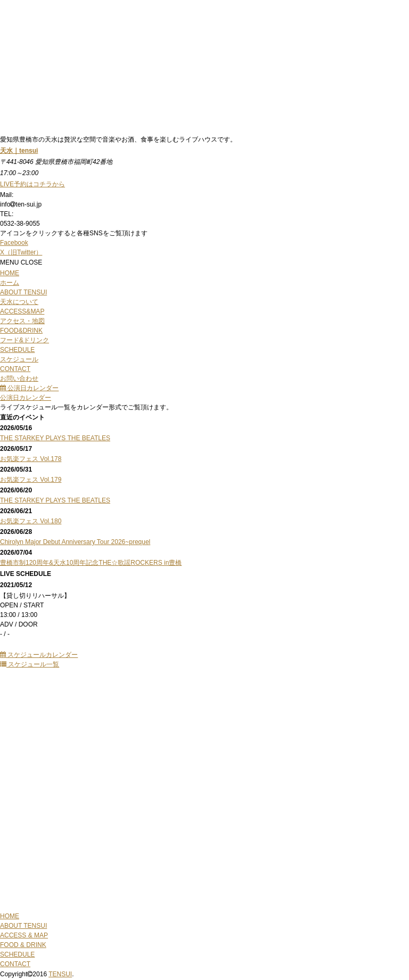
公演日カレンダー (29, 388)
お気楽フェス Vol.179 (31, 480)
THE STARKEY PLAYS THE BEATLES (55, 438)
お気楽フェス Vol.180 (31, 521)
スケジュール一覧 (30, 664)
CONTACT (15, 964)
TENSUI (60, 974)
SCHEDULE (17, 954)
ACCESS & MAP (24, 935)
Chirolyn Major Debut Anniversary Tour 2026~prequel (75, 542)
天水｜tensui (19, 151)
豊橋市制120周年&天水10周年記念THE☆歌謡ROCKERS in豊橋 (91, 563)
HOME (10, 916)
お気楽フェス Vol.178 (31, 459)
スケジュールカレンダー (39, 655)
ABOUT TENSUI (23, 926)
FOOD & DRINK (23, 945)
